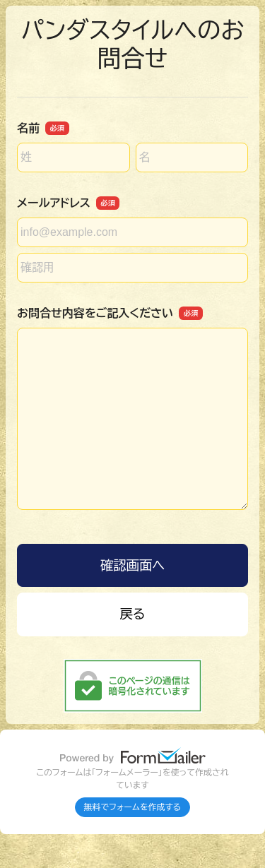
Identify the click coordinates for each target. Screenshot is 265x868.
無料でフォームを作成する (133, 807)
